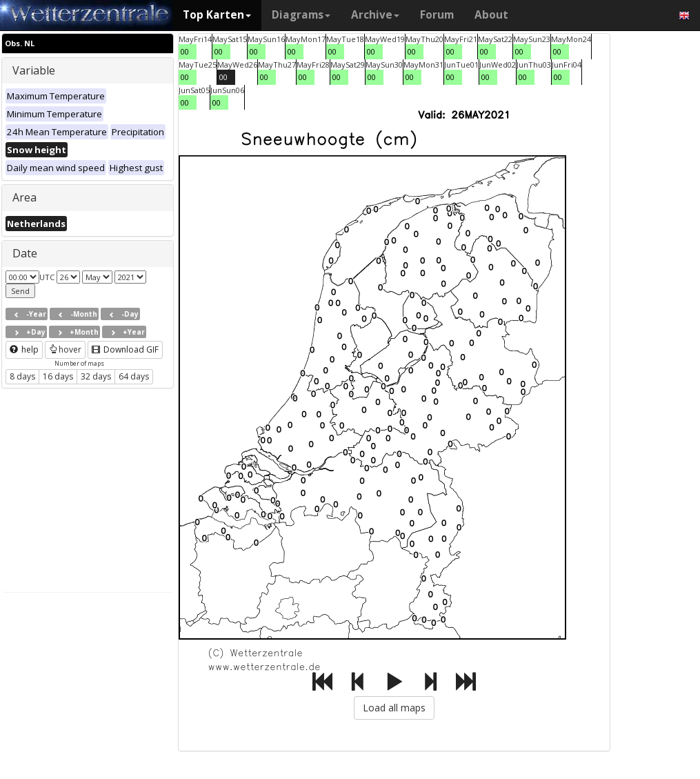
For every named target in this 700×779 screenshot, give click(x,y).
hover (65, 349)
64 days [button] (134, 376)
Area (24, 197)
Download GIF (125, 349)
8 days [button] (22, 376)
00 (185, 51)
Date (25, 253)
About (491, 15)
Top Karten (217, 15)
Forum (437, 15)
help (24, 349)
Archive (375, 15)
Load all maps (394, 708)
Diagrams (301, 15)
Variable (34, 70)
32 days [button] (96, 376)
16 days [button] (58, 376)
